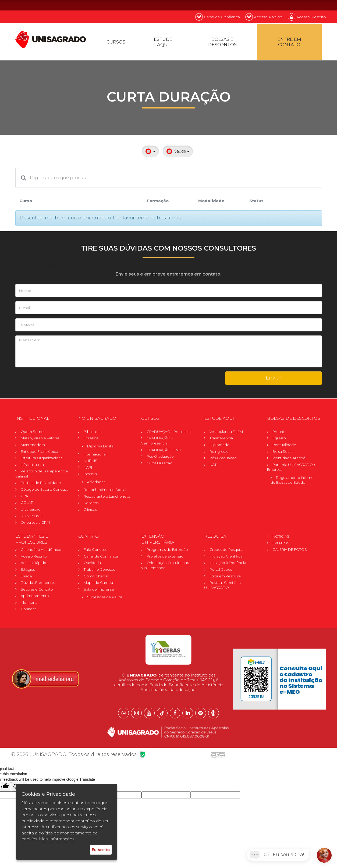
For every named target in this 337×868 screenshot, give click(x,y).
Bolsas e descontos (223, 42)
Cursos (116, 42)
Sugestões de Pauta (105, 598)
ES (319, 5)
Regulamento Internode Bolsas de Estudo (292, 481)
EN (305, 5)
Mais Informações (57, 839)
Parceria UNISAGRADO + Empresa (291, 468)
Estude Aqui (163, 42)
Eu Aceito (101, 850)
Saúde (178, 152)
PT (290, 5)
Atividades (96, 483)
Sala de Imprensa (99, 590)
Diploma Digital (101, 447)
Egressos (91, 439)
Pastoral (91, 475)
